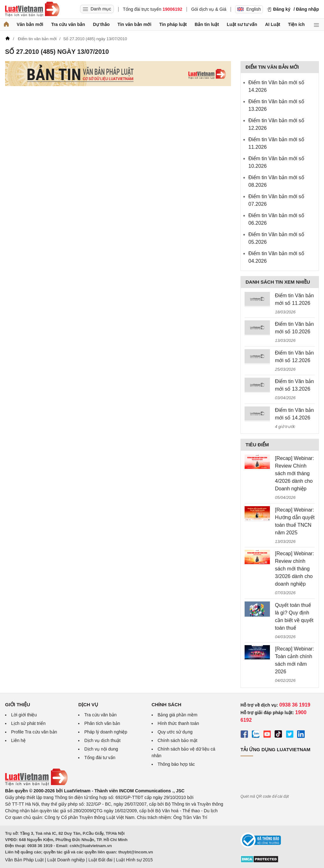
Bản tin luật (207, 24)
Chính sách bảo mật (178, 740)
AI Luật (273, 24)
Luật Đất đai (100, 860)
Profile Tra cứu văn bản (34, 732)
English (249, 9)
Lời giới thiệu (24, 715)
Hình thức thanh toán (178, 723)
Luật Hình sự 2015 (134, 860)
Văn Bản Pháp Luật (24, 860)
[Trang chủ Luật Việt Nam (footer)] (36, 784)
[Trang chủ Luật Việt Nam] (32, 9)
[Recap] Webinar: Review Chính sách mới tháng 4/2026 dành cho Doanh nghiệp (294, 473)
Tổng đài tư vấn (100, 758)
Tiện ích (296, 24)
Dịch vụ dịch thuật (102, 740)
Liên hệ (18, 740)
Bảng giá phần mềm (178, 715)
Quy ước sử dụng (175, 732)
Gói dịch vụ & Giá (209, 9)
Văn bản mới (30, 24)
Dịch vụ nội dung (101, 749)
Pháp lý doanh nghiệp (106, 732)
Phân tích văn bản (102, 723)
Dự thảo (101, 24)
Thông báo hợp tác (176, 764)
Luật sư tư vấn (242, 24)
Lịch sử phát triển (28, 723)
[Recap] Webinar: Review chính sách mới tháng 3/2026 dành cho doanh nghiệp (294, 569)
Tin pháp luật (173, 24)
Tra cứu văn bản (68, 24)
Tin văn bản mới (134, 24)
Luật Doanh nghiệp (66, 860)
